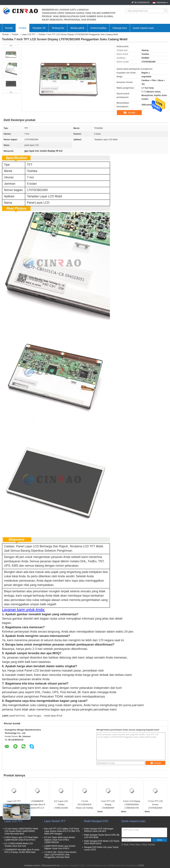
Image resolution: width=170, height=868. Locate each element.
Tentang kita (58, 28)
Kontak (132, 113)
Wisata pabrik (77, 28)
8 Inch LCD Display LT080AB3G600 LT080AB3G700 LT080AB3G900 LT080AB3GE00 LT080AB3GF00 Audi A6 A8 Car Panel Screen (132, 805)
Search (166, 11)
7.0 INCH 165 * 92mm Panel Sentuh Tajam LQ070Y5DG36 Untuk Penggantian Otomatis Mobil (60, 855)
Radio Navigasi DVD (96, 821)
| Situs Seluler (148, 845)
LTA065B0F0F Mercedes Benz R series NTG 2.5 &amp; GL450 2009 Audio (37, 805)
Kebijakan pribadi (32, 866)
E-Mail (125, 845)
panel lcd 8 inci (17, 716)
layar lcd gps (34, 716)
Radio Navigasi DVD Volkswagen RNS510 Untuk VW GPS (99, 830)
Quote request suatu (144, 28)
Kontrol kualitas (98, 28)
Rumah (9, 28)
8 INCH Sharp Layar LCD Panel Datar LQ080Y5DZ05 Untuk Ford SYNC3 (21, 839)
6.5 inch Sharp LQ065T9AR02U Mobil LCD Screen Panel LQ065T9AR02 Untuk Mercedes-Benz (21, 831)
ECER (141, 866)
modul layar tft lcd (53, 716)
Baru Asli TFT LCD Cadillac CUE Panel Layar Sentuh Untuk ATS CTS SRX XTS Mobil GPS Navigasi (62, 831)
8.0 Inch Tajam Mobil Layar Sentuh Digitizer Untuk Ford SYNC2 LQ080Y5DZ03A (60, 840)
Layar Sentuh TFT (55, 821)
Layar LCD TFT (29, 34)
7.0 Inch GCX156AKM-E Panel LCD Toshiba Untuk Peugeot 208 (85, 805)
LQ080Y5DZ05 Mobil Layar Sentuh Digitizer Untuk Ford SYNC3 (60, 847)
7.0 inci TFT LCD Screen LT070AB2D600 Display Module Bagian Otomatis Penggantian (155, 805)
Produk (22, 28)
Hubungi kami (120, 28)
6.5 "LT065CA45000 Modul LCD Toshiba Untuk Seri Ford (19, 845)
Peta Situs (135, 845)
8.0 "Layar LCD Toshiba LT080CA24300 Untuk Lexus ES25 (61, 805)
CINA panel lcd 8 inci (50, 866)
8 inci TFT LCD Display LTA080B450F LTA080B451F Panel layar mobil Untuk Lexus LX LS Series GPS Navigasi (108, 805)
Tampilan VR (39, 28)
